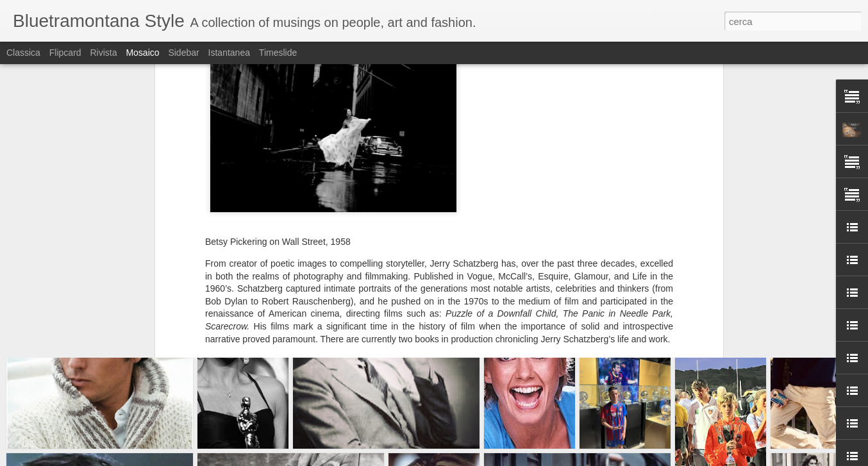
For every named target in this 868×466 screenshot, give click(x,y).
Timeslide (278, 53)
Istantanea (229, 53)
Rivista (103, 53)
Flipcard (65, 53)
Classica (23, 53)
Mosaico (142, 53)
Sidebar (183, 53)
